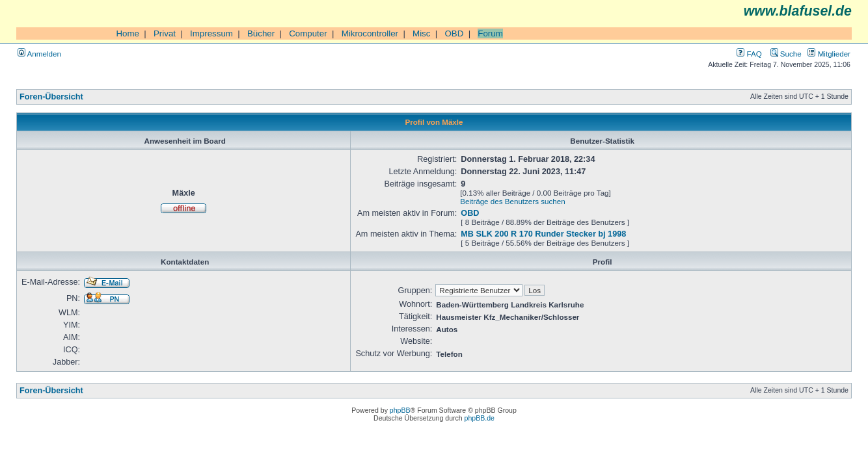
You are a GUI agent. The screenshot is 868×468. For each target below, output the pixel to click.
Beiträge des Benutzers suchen (512, 201)
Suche (786, 54)
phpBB (400, 410)
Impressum (211, 33)
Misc (421, 33)
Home (128, 33)
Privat (165, 33)
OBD (454, 33)
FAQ (749, 54)
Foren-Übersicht (51, 97)
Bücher (261, 33)
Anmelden (39, 54)
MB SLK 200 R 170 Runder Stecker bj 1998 (543, 234)
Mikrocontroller (370, 33)
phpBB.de (480, 418)
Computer (308, 33)
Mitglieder (829, 54)
